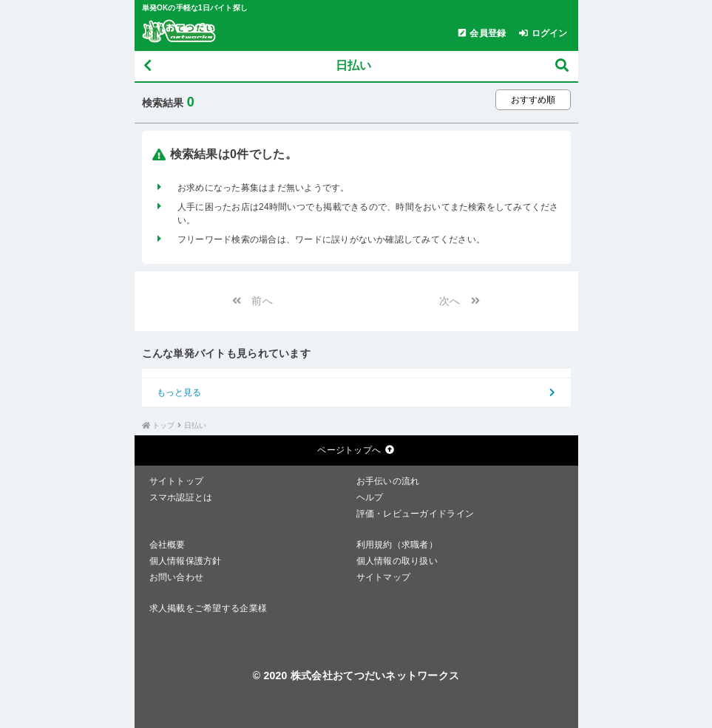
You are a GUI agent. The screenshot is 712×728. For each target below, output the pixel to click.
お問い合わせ (177, 577)
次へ (463, 301)
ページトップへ (356, 450)
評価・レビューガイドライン (416, 514)
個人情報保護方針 (186, 561)
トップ (164, 425)
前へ (249, 301)
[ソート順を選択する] (533, 100)
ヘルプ (370, 497)
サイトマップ (384, 577)
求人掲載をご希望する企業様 (208, 608)
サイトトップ (177, 481)
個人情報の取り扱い (397, 561)
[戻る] (148, 66)
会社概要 (167, 545)
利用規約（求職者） (397, 545)
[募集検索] (562, 66)
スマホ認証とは (181, 497)
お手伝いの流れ (388, 481)
